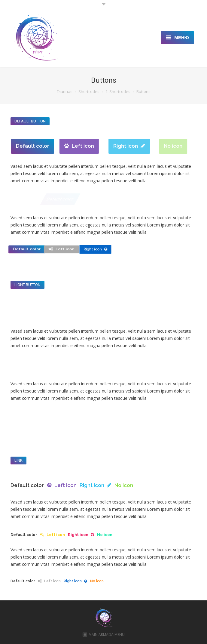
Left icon (86, 146)
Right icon (144, 146)
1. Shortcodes (118, 91)
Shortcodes (89, 91)
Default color (36, 146)
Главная (65, 91)
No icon (185, 146)
